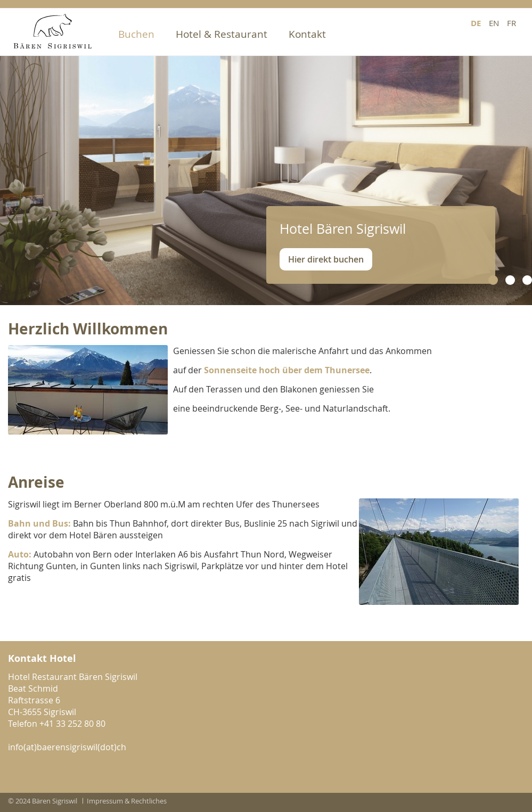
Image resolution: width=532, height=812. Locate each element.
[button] (493, 280)
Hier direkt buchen (326, 259)
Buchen (136, 34)
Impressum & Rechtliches (127, 801)
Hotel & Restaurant (222, 34)
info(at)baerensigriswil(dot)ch (67, 747)
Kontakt (307, 34)
